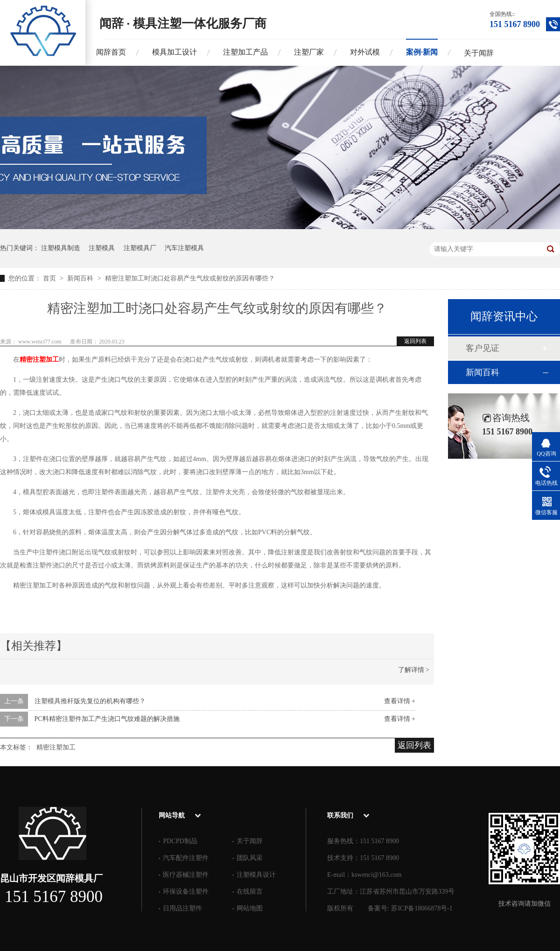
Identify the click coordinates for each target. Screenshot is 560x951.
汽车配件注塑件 (186, 858)
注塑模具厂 (140, 248)
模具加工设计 (175, 52)
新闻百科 (81, 278)
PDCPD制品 (180, 841)
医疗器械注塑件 (186, 875)
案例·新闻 (422, 52)
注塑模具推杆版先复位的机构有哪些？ (90, 701)
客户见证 (483, 348)
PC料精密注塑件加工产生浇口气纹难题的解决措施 (107, 719)
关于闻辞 (479, 53)
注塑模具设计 (256, 875)
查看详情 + (400, 701)
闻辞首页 (111, 52)
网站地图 (250, 908)
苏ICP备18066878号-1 (422, 908)
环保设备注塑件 (186, 892)
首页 (50, 278)
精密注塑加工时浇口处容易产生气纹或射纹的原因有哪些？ (190, 278)
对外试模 (365, 52)
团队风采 (250, 858)
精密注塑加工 (39, 360)
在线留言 (250, 892)
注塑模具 (102, 248)
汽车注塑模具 (184, 248)
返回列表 (415, 341)
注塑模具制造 (61, 248)
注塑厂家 (309, 52)
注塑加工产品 (245, 52)
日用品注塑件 (182, 908)
